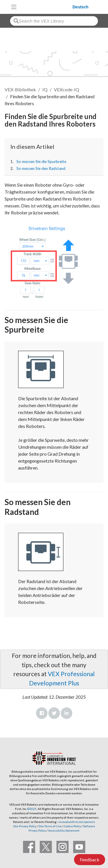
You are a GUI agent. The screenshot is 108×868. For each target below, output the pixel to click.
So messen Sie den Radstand (41, 168)
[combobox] (54, 21)
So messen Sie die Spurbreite (41, 162)
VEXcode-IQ (67, 89)
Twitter (54, 713)
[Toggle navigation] (14, 7)
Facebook (42, 713)
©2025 (32, 809)
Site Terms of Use (50, 826)
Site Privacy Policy (25, 826)
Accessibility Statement (64, 830)
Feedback (90, 859)
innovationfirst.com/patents (77, 822)
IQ (45, 89)
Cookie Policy (72, 826)
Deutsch (80, 7)
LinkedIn (67, 713)
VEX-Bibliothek (20, 89)
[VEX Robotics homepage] (46, 7)
